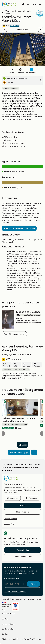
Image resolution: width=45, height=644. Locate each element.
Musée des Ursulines (28, 312)
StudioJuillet (16, 639)
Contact (23, 505)
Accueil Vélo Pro (8, 614)
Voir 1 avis (14, 26)
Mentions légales (9, 624)
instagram (14, 498)
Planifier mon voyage (19, 452)
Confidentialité (8, 629)
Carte (24, 445)
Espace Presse (10, 519)
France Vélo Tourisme (32, 639)
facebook (33, 498)
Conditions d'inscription (15, 592)
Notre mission (22, 512)
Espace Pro (9, 524)
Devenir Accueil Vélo (23, 557)
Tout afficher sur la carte (14, 334)
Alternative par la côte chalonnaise (19, 228)
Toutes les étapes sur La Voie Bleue (18, 12)
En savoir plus (23, 550)
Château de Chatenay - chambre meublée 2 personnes (18, 420)
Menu (35, 4)
